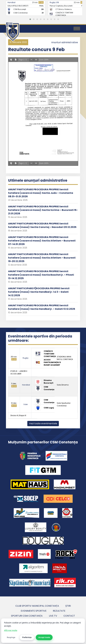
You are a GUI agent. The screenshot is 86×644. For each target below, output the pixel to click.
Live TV (53, 616)
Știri (68, 606)
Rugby (26, 358)
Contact (69, 616)
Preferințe (27, 637)
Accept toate (44, 637)
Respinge (11, 637)
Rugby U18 (54, 2)
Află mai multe (11, 630)
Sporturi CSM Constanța (27, 616)
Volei (25, 404)
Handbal (11, 2)
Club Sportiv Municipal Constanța (37, 606)
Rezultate (59, 611)
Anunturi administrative (65, 42)
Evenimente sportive (34, 611)
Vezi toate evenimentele (43, 423)
